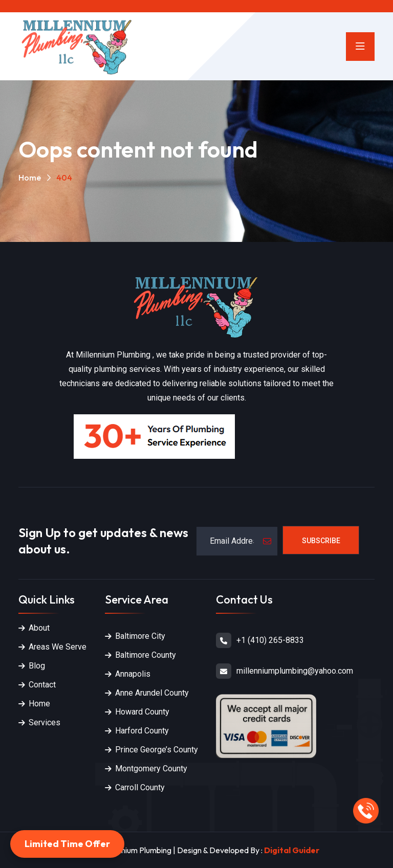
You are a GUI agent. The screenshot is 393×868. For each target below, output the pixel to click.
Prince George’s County (157, 750)
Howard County (142, 712)
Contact (42, 685)
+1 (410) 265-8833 (270, 640)
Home (30, 177)
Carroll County (140, 787)
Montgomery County (151, 769)
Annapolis (133, 674)
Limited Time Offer (67, 844)
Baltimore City (140, 636)
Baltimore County (146, 655)
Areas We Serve (58, 647)
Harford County (142, 731)
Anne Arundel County (152, 693)
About (39, 628)
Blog (37, 666)
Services (45, 722)
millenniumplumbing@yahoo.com (295, 671)
